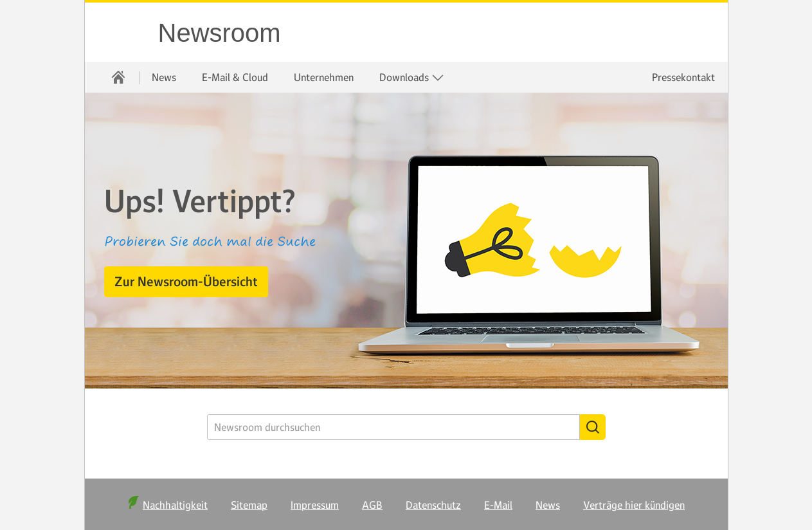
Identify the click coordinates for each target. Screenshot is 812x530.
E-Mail (498, 505)
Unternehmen (324, 77)
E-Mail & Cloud (235, 77)
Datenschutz (433, 505)
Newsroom (220, 33)
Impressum (315, 505)
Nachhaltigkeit (175, 505)
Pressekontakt (683, 77)
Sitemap (249, 505)
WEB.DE (122, 32)
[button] (186, 282)
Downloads (412, 78)
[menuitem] (118, 77)
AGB (372, 505)
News (164, 77)
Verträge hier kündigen (634, 505)
